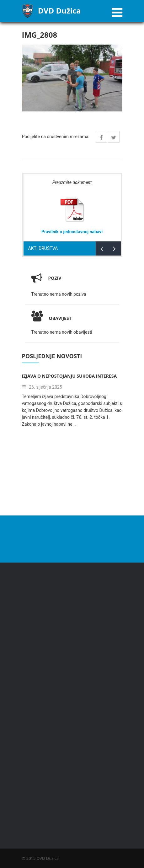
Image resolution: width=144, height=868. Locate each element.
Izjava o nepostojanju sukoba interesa (69, 376)
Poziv (55, 278)
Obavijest (51, 318)
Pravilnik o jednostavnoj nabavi (72, 232)
